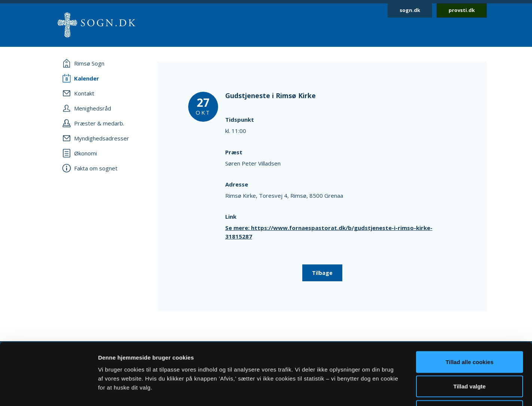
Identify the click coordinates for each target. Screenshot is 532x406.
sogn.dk (410, 10)
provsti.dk (462, 10)
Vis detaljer (389, 391)
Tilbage (322, 273)
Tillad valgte (470, 332)
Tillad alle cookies (470, 308)
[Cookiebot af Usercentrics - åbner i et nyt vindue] (48, 391)
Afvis (470, 357)
